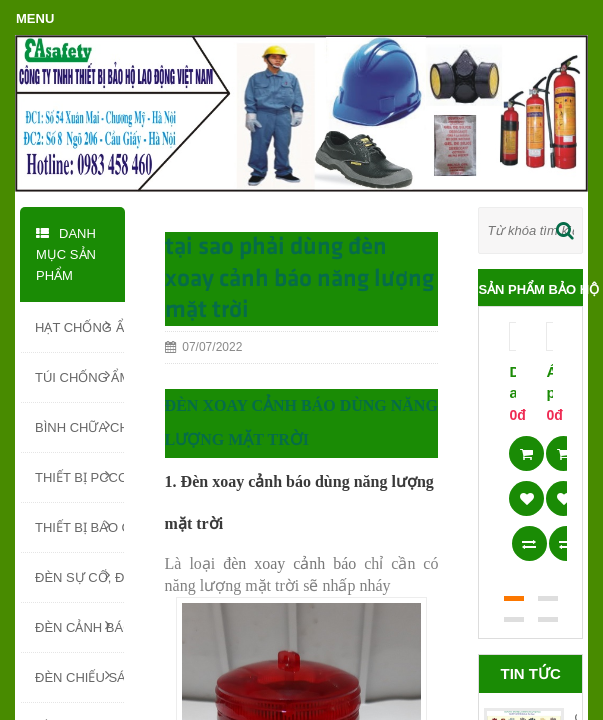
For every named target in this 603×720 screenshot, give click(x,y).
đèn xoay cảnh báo (289, 563)
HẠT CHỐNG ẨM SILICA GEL (79, 326)
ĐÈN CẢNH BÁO (79, 626)
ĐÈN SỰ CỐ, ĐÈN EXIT (79, 576)
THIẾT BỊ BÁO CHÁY (79, 526)
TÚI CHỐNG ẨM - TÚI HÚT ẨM (79, 376)
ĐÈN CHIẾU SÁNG (79, 676)
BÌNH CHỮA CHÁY (79, 426)
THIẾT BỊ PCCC (79, 476)
